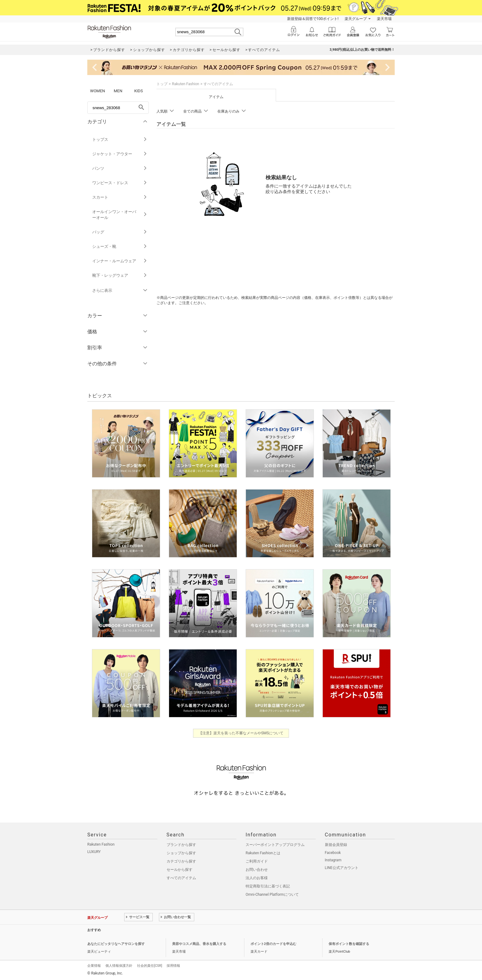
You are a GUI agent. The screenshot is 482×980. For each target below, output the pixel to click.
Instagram (333, 860)
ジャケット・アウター (120, 154)
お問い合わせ (257, 870)
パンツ (120, 168)
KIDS (139, 91)
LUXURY (94, 852)
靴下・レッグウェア (120, 275)
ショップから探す (181, 853)
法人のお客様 (257, 878)
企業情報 (94, 966)
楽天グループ (356, 19)
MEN (118, 91)
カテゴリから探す (181, 861)
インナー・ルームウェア (120, 261)
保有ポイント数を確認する (349, 944)
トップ (162, 84)
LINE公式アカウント (342, 868)
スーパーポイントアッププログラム (275, 845)
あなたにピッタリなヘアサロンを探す (116, 944)
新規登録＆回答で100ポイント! (313, 19)
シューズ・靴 (120, 246)
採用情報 (173, 966)
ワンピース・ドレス (120, 183)
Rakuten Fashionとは (263, 853)
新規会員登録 (336, 845)
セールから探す (180, 870)
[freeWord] (118, 108)
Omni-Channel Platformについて (272, 895)
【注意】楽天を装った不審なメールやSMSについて (241, 733)
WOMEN (98, 91)
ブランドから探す (181, 845)
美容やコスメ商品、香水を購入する (199, 944)
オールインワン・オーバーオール (120, 215)
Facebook (333, 853)
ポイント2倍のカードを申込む (273, 944)
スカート (120, 197)
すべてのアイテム (181, 878)
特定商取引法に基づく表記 (268, 886)
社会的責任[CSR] (150, 966)
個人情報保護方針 (119, 966)
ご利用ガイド (257, 861)
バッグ (120, 232)
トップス (120, 139)
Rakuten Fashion (186, 84)
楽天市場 (384, 19)
